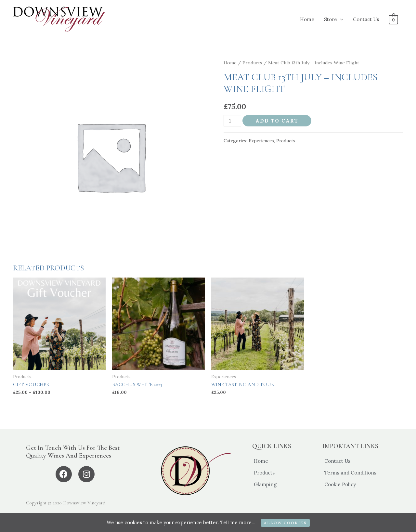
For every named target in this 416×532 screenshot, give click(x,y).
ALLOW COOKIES (286, 523)
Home (308, 19)
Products (252, 63)
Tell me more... (237, 522)
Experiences (261, 141)
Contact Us (367, 19)
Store (331, 19)
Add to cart (277, 121)
